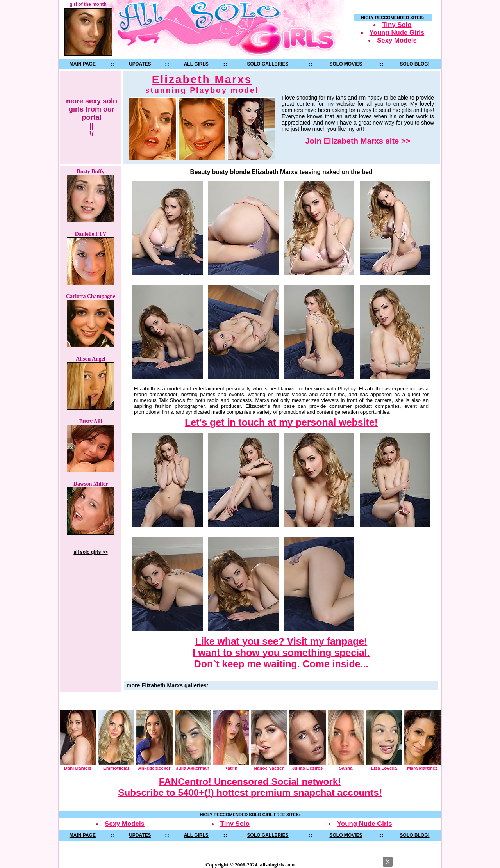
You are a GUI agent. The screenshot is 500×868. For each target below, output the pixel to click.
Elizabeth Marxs (202, 84)
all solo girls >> (90, 552)
